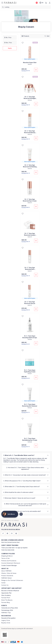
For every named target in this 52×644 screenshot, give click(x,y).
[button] (10, 48)
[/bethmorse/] (10, 3)
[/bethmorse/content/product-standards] (7, 576)
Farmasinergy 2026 (7, 610)
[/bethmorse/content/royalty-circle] (6, 623)
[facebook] (3, 533)
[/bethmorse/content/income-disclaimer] (11, 563)
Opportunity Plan (6, 593)
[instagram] (7, 533)
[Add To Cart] (36, 70)
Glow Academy (6, 595)
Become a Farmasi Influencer (10, 591)
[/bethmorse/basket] (46, 3)
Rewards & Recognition (8, 618)
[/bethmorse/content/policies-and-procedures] (9, 561)
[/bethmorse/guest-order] (8, 550)
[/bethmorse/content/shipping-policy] (7, 556)
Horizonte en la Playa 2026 (10, 608)
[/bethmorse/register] (10, 542)
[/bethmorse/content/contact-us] (5, 585)
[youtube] (12, 533)
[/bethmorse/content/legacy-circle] (6, 620)
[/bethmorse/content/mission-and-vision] (9, 573)
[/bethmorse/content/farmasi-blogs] (6, 602)
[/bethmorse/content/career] (3, 583)
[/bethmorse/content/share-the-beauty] (7, 600)
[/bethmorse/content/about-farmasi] (6, 571)
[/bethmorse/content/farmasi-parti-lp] (6, 598)
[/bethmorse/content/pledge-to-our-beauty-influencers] (12, 580)
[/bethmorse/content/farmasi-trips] (6, 613)
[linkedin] (16, 533)
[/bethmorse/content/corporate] (6, 578)
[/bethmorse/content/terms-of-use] (5, 558)
